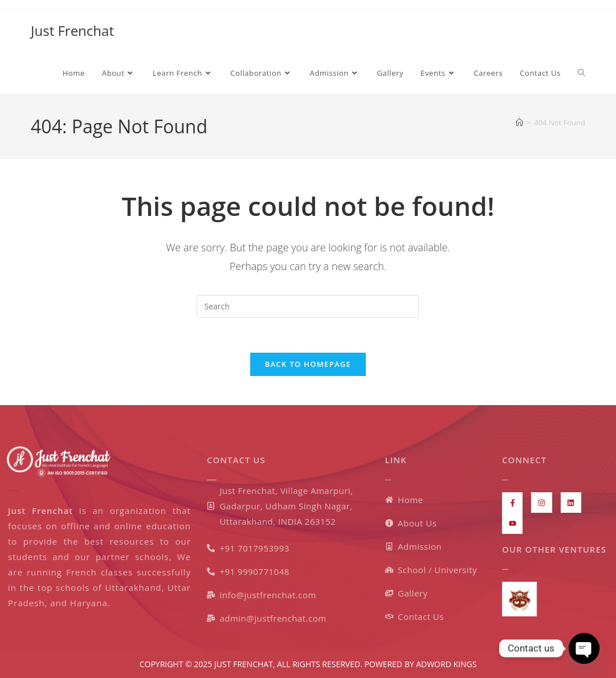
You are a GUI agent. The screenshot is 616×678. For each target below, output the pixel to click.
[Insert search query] (308, 307)
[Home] (519, 122)
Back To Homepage (308, 364)
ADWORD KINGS (446, 664)
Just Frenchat (72, 30)
